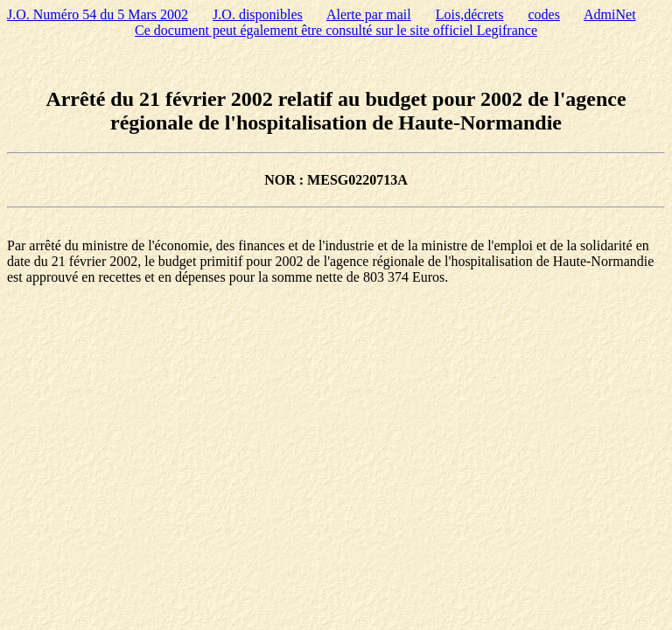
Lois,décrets (470, 14)
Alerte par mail (369, 14)
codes (543, 14)
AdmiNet (610, 14)
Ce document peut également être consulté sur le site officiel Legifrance (336, 30)
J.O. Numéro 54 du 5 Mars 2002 (98, 14)
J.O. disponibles (258, 14)
